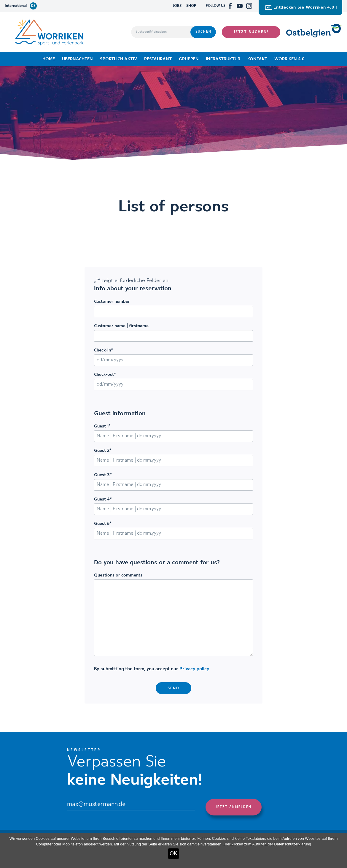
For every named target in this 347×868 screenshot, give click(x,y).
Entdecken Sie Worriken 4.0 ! (301, 7)
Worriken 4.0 (289, 59)
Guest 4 (103, 499)
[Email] (131, 805)
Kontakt (257, 59)
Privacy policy (194, 669)
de (33, 6)
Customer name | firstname (121, 326)
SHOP (191, 6)
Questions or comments (118, 575)
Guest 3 (103, 475)
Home (49, 59)
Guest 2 (103, 451)
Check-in (104, 350)
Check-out (105, 375)
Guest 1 (102, 426)
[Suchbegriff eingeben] (161, 32)
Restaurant (158, 59)
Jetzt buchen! (251, 32)
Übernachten (77, 59)
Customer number (112, 302)
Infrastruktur (223, 59)
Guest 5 (103, 524)
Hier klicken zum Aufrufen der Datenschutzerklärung (267, 844)
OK (173, 853)
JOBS (177, 6)
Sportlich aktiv (118, 59)
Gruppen (189, 59)
